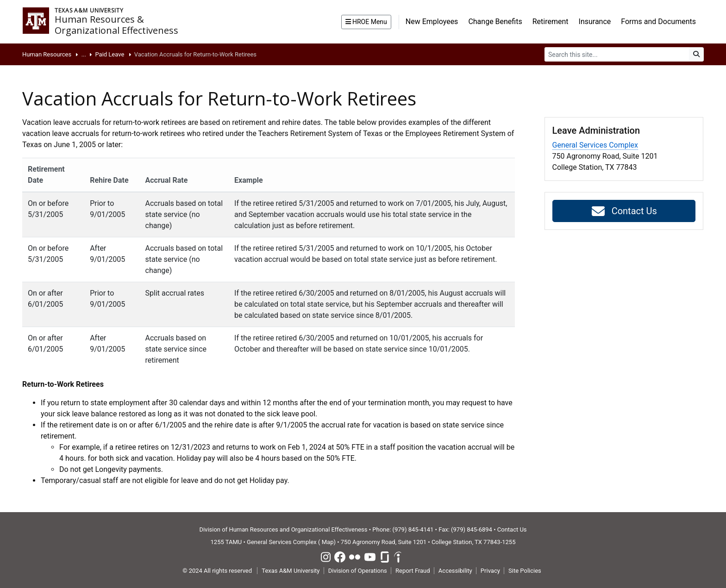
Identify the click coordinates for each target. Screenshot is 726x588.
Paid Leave (110, 54)
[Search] (617, 54)
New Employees (432, 22)
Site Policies (525, 571)
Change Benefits (495, 22)
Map (328, 542)
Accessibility (455, 571)
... (84, 54)
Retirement (551, 22)
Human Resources (47, 54)
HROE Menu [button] (366, 22)
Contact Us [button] (624, 211)
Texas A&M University (291, 571)
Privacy (490, 571)
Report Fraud (413, 571)
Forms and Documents (658, 22)
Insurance (595, 22)
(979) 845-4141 (413, 529)
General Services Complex (595, 145)
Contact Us (512, 529)
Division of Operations (358, 571)
